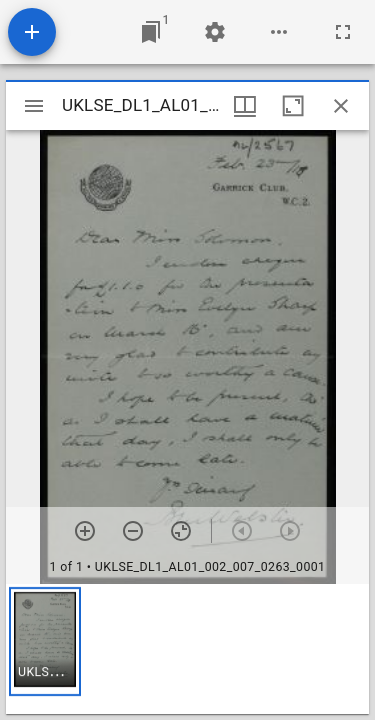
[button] (45, 641)
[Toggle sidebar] (34, 106)
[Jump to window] (151, 32)
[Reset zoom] (181, 531)
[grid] (187, 649)
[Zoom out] (133, 531)
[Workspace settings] (215, 32)
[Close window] (341, 106)
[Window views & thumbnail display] (245, 106)
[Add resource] (32, 32)
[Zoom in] (85, 531)
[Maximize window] (293, 106)
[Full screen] (343, 32)
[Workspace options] (279, 32)
